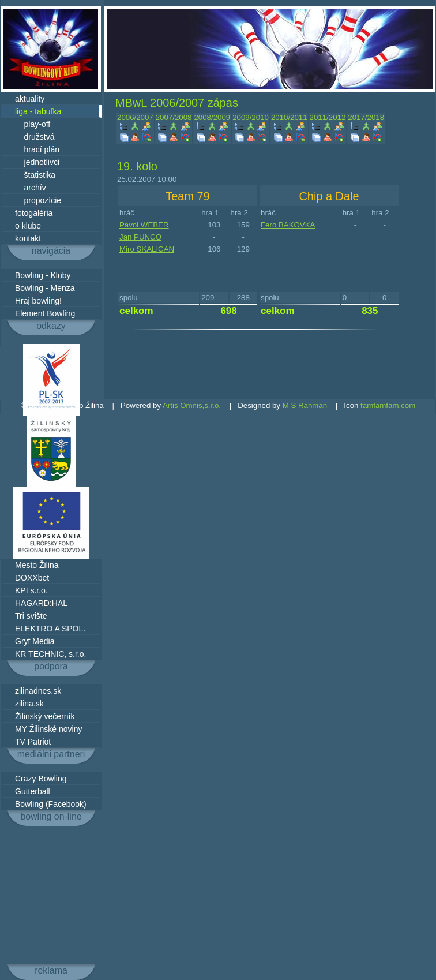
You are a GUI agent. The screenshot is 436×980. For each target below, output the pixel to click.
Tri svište (31, 616)
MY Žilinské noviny (48, 729)
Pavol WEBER (144, 225)
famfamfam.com (388, 405)
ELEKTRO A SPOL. (50, 629)
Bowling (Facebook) (51, 804)
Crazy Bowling (41, 779)
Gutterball (33, 791)
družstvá (35, 137)
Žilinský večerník (45, 716)
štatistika (35, 175)
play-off (33, 124)
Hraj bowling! (38, 301)
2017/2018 (366, 117)
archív (31, 188)
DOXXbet (32, 578)
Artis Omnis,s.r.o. (192, 405)
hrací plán (37, 149)
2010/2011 (289, 117)
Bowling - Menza (45, 288)
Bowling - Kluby (43, 275)
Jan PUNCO (140, 237)
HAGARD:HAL (41, 603)
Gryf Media (35, 641)
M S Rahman (305, 405)
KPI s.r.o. (31, 590)
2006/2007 (135, 117)
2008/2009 (212, 117)
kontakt (28, 238)
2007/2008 (174, 117)
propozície (38, 200)
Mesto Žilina (37, 565)
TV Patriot (33, 742)
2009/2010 (251, 117)
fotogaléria (34, 213)
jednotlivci (37, 162)
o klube (28, 226)
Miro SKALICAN (147, 249)
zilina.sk (29, 704)
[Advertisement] (51, 895)
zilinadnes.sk (38, 691)
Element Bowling (45, 313)
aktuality (30, 99)
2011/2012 (328, 117)
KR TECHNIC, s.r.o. (50, 654)
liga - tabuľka (38, 111)
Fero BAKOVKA (288, 225)
